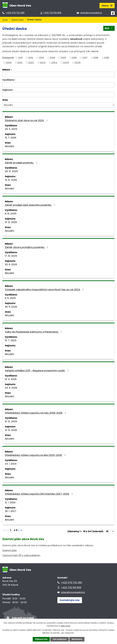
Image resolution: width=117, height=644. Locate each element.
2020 (9, 63)
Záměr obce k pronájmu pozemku (27, 247)
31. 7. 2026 (11, 138)
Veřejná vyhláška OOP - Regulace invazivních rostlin (37, 371)
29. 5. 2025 (11, 129)
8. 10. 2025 (11, 214)
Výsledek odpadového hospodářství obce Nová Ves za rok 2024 (45, 290)
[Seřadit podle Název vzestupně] (12, 69)
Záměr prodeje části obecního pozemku (30, 205)
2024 (54, 63)
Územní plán (10, 550)
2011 (20, 58)
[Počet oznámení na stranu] (109, 531)
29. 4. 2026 (11, 388)
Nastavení (77, 639)
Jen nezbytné (60, 639)
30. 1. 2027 (11, 511)
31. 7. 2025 (11, 340)
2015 (63, 58)
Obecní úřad (17, 20)
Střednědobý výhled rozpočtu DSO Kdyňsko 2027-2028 (39, 494)
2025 (66, 63)
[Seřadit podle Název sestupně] (12, 70)
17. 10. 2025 (11, 256)
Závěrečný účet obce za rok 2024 (27, 120)
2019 (107, 58)
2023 (43, 63)
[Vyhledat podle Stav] (58, 105)
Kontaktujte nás (70, 600)
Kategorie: (8, 57)
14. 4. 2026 (11, 379)
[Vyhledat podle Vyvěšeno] (58, 85)
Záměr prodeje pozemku (22, 163)
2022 (31, 63)
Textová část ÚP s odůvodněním (21, 555)
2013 (42, 58)
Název (6, 70)
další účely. (66, 626)
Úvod (5, 20)
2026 (78, 63)
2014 (52, 58)
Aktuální (9, 146)
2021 (20, 63)
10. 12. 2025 (11, 421)
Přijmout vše (41, 639)
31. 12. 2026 (11, 180)
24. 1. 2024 (11, 464)
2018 (96, 58)
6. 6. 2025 (10, 298)
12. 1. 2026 (10, 502)
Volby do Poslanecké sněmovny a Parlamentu (34, 332)
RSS (109, 28)
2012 (31, 58)
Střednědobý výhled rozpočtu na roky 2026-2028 (36, 413)
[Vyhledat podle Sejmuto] (58, 95)
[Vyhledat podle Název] (58, 74)
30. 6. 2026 (11, 264)
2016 (74, 58)
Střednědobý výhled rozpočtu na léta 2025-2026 (36, 455)
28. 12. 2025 (11, 171)
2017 (85, 58)
